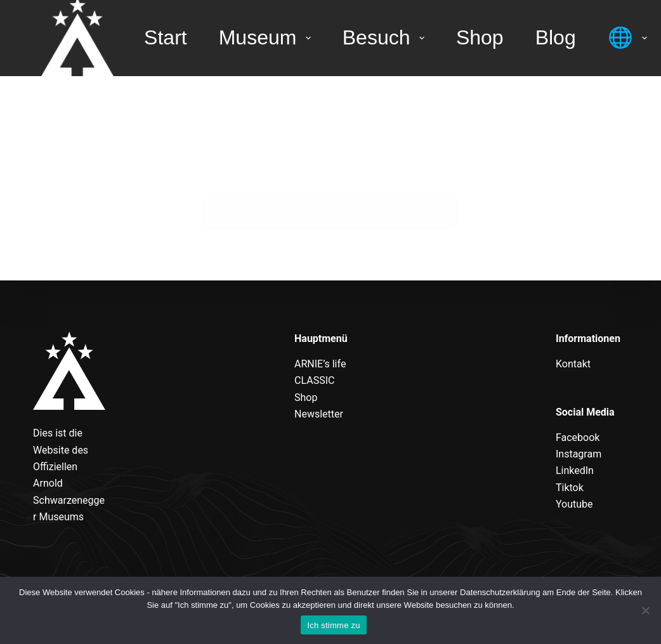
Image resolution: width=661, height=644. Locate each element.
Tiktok (570, 488)
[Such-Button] (442, 214)
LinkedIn (575, 470)
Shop (480, 37)
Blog (556, 37)
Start (166, 37)
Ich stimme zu (333, 625)
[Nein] (645, 610)
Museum (267, 37)
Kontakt (573, 364)
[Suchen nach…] (315, 214)
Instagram (579, 454)
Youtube (574, 504)
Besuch (386, 37)
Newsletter (319, 414)
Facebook (578, 437)
